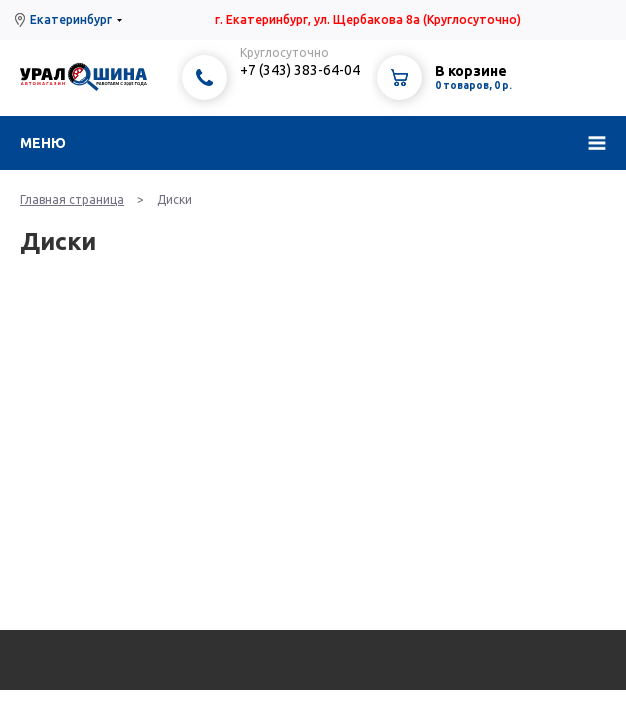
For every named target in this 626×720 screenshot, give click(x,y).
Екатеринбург (71, 19)
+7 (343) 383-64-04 (300, 70)
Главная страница (72, 199)
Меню (43, 143)
